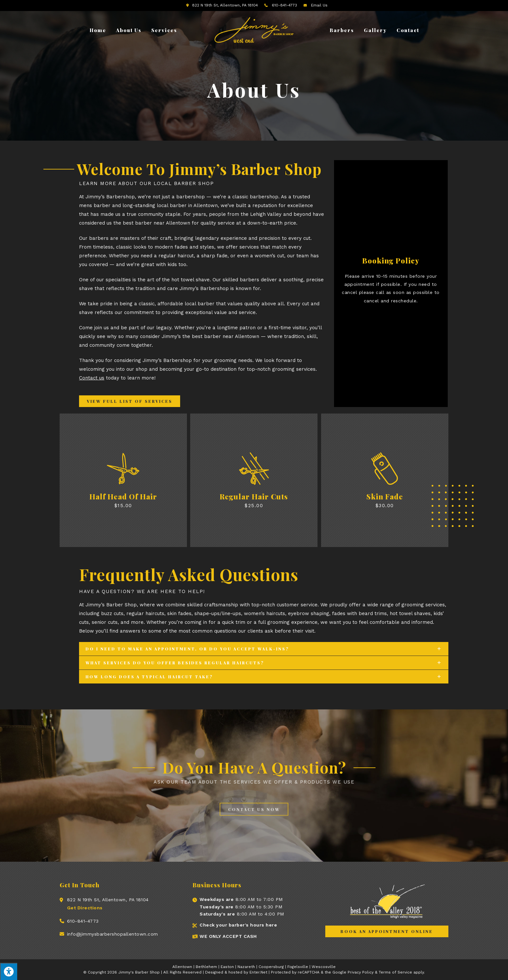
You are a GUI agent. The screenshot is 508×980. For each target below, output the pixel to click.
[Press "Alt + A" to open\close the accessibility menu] (9, 971)
